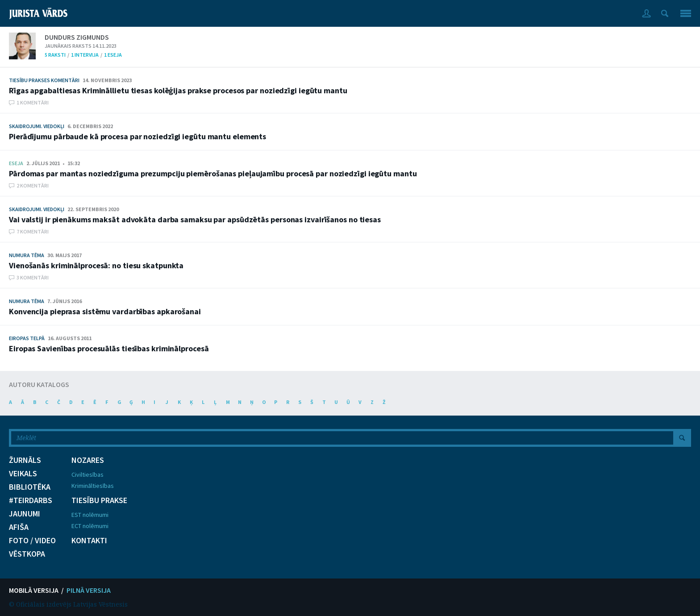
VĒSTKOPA (27, 554)
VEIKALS (23, 474)
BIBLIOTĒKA (30, 487)
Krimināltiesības (93, 486)
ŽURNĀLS (25, 460)
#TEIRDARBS (31, 500)
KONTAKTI (89, 541)
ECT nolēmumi (90, 526)
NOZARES (88, 460)
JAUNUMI (25, 514)
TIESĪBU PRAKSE (99, 500)
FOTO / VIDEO (32, 541)
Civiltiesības (87, 474)
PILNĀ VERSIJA (89, 590)
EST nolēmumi (90, 515)
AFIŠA (19, 527)
